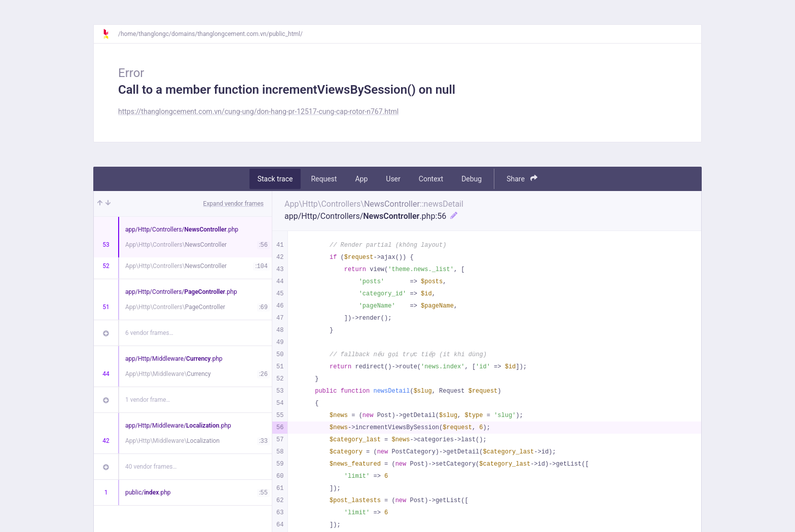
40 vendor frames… (151, 467)
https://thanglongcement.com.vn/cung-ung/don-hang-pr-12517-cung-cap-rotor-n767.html (258, 111)
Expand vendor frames (233, 204)
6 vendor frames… (149, 333)
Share (522, 179)
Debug (472, 179)
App (361, 179)
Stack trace (275, 179)
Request (324, 179)
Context (431, 179)
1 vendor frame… (148, 400)
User (393, 179)
